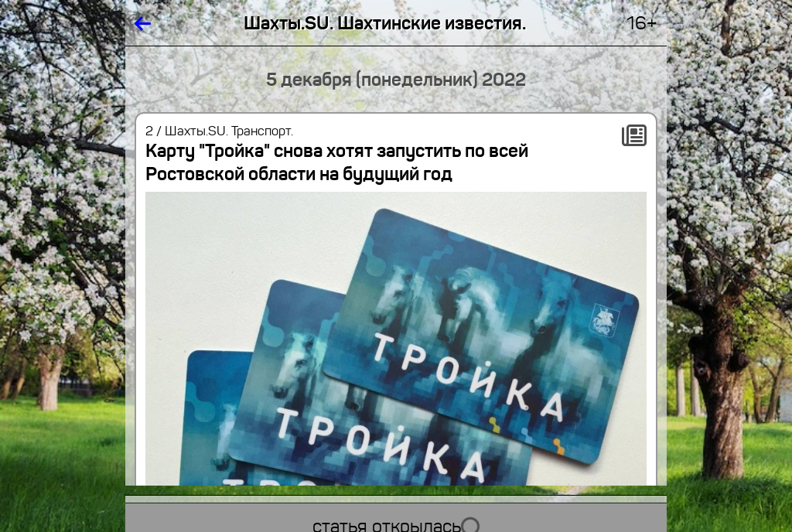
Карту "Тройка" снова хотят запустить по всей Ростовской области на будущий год (337, 162)
